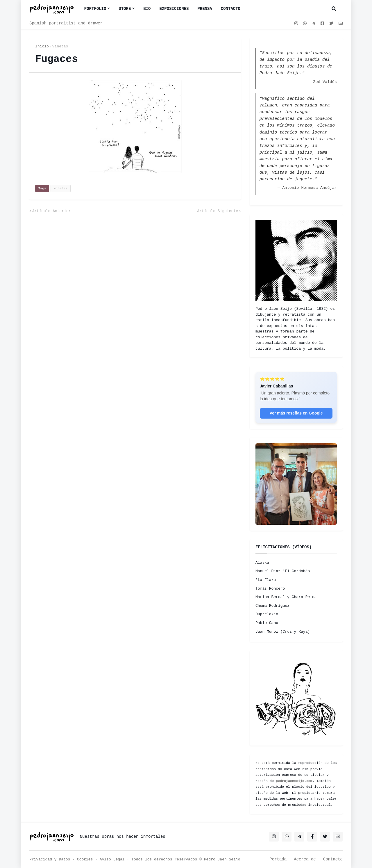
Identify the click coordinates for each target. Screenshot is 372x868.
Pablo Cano (267, 623)
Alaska (262, 563)
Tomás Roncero (270, 589)
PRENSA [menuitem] (205, 9)
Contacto (333, 859)
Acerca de (305, 859)
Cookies (85, 859)
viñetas (60, 46)
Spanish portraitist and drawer (66, 23)
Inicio (42, 46)
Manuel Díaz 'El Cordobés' (284, 571)
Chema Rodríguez (272, 606)
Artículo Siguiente (218, 211)
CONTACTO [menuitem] (231, 9)
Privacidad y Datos (50, 859)
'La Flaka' (267, 580)
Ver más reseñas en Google (296, 413)
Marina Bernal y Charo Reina (286, 597)
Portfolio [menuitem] (95, 9)
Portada (278, 859)
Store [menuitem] (125, 9)
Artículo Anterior (52, 211)
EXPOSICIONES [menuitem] (174, 9)
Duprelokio (267, 614)
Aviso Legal (112, 859)
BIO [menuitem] (147, 9)
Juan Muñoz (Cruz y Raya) (283, 632)
